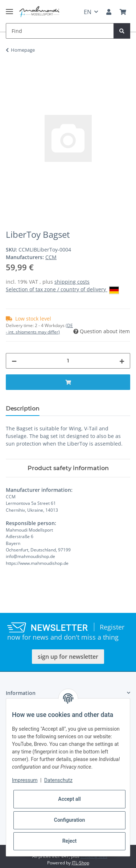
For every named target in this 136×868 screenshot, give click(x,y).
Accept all (69, 799)
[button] (109, 12)
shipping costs (72, 282)
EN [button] (88, 12)
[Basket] (123, 12)
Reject (70, 841)
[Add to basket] (12, 73)
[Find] (60, 31)
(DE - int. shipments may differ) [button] (39, 329)
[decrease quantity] (14, 361)
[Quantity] (68, 361)
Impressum (25, 780)
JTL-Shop (81, 863)
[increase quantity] (122, 361)
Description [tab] (22, 409)
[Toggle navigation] (9, 8)
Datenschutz (58, 780)
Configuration (69, 820)
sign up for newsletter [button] (68, 657)
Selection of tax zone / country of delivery (62, 290)
